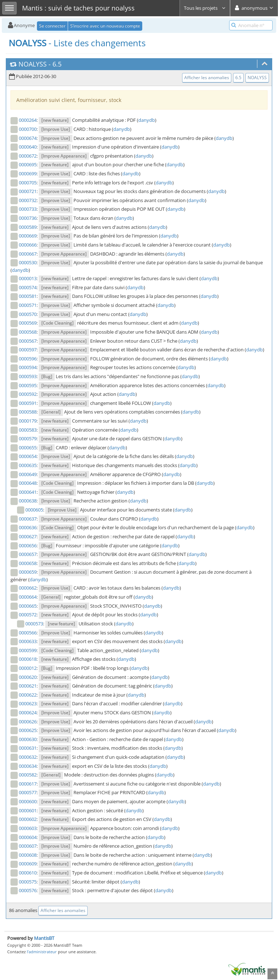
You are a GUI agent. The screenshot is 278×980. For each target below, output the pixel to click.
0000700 (28, 129)
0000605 (34, 510)
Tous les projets (205, 8)
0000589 (28, 227)
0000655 (28, 448)
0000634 (28, 766)
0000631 (28, 748)
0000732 (28, 200)
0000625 (28, 730)
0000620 (28, 677)
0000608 (28, 855)
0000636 (28, 527)
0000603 (28, 828)
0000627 (28, 536)
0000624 (28, 712)
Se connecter (52, 26)
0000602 (28, 819)
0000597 (28, 350)
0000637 (28, 519)
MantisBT (44, 938)
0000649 (28, 474)
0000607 (28, 846)
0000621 (28, 686)
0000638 (28, 501)
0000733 (28, 209)
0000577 (28, 792)
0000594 (28, 367)
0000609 (28, 864)
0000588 (28, 412)
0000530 (28, 262)
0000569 (28, 323)
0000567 (28, 341)
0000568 (28, 332)
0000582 (28, 775)
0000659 (28, 572)
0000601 (28, 810)
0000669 (28, 236)
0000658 (28, 563)
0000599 (28, 650)
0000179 (28, 421)
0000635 (28, 465)
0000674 (28, 138)
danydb (147, 120)
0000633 (28, 641)
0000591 (28, 403)
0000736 (28, 218)
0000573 (34, 624)
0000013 (28, 278)
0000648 (28, 483)
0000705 (28, 183)
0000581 (28, 296)
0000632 (28, 757)
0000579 (28, 438)
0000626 (28, 722)
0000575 (28, 882)
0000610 (28, 873)
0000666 (28, 245)
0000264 (28, 120)
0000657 (28, 554)
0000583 (28, 430)
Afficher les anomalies (207, 78)
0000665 (28, 606)
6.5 (57, 64)
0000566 (28, 633)
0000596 (28, 359)
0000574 (28, 287)
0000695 (28, 164)
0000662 (28, 588)
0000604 (28, 837)
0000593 (28, 376)
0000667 (28, 254)
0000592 (28, 394)
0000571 (28, 305)
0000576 (28, 890)
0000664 (28, 597)
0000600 (28, 801)
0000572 (28, 615)
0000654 (28, 456)
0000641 (28, 492)
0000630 (28, 739)
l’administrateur (42, 952)
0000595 (28, 385)
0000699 (28, 174)
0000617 (28, 784)
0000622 (28, 695)
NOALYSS (33, 64)
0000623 (28, 703)
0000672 (28, 156)
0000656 (28, 545)
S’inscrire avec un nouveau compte (105, 26)
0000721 (28, 191)
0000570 (28, 314)
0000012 (28, 668)
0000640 (28, 147)
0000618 (28, 659)
